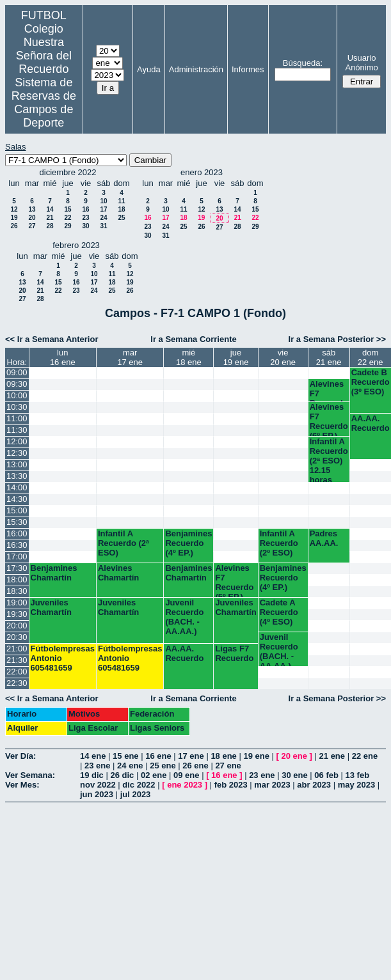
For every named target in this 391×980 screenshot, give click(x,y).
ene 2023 (185, 785)
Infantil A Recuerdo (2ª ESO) (124, 543)
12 (14, 209)
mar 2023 (272, 785)
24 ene (130, 766)
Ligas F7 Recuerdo (234, 653)
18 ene (223, 756)
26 (14, 226)
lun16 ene (63, 357)
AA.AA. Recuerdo (371, 423)
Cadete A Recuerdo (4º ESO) (279, 612)
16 (85, 209)
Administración (196, 69)
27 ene (228, 766)
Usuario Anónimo (361, 63)
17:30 (17, 568)
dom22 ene (371, 357)
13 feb (358, 775)
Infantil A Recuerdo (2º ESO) (279, 543)
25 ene (163, 766)
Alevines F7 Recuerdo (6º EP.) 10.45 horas (329, 419)
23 (85, 218)
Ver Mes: (22, 785)
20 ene (294, 756)
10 (103, 201)
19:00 (17, 603)
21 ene (332, 756)
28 (50, 226)
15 (68, 209)
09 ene (186, 775)
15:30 (17, 522)
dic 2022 (139, 785)
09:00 (17, 372)
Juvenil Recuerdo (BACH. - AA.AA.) (184, 617)
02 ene (154, 775)
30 (85, 226)
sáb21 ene (329, 357)
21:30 (17, 660)
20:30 (17, 637)
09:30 (17, 384)
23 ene (97, 766)
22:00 (17, 672)
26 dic (122, 775)
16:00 (17, 533)
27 (32, 226)
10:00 (17, 395)
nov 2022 (98, 785)
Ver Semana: (30, 775)
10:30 (17, 407)
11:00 (17, 418)
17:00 (17, 556)
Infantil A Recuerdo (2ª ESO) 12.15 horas (329, 459)
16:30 (17, 545)
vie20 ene (283, 357)
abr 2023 (314, 785)
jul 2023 (136, 794)
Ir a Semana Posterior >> (337, 339)
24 (103, 218)
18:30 (17, 591)
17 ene (191, 756)
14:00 (17, 487)
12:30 (17, 453)
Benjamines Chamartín (54, 573)
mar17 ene (130, 357)
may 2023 (357, 785)
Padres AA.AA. (324, 538)
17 (103, 209)
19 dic (92, 775)
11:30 (17, 430)
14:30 (17, 499)
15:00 (17, 510)
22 (68, 218)
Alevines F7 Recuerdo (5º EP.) (329, 390)
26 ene (195, 766)
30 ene (294, 775)
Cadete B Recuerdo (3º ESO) (371, 382)
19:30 (17, 614)
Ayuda (149, 69)
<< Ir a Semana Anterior (52, 339)
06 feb (326, 775)
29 (68, 226)
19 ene (256, 756)
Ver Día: (20, 756)
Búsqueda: (303, 63)
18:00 (17, 579)
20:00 (17, 626)
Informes (248, 69)
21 (50, 218)
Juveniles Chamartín (51, 607)
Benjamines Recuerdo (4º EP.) (188, 543)
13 (32, 209)
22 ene (365, 756)
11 (121, 201)
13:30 (17, 476)
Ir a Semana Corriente (193, 339)
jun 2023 (97, 794)
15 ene (125, 756)
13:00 (17, 464)
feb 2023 (231, 785)
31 (103, 226)
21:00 (17, 649)
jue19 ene (236, 357)
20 (32, 218)
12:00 (17, 441)
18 (121, 209)
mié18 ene (189, 357)
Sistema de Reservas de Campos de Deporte (44, 103)
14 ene (93, 756)
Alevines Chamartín (118, 573)
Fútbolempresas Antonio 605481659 (63, 658)
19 (14, 218)
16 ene (158, 756)
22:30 (17, 683)
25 (121, 218)
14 (50, 209)
